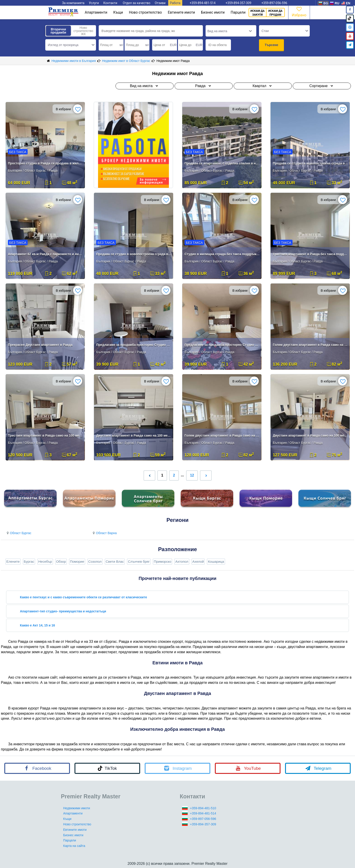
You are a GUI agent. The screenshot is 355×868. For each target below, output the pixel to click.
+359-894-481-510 (203, 808)
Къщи (118, 12)
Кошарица (216, 561)
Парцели (238, 12)
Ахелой (198, 561)
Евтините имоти (181, 12)
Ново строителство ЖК (83, 31)
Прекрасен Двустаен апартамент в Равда (40, 345)
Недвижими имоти (77, 808)
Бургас (29, 561)
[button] (71, 45)
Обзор (61, 561)
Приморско (162, 561)
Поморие (77, 561)
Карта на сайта (74, 846)
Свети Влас (115, 561)
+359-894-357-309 (203, 824)
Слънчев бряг (139, 561)
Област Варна (104, 533)
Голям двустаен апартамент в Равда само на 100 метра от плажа (311, 345)
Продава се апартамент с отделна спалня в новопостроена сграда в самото (222, 163)
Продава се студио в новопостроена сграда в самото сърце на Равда (311, 163)
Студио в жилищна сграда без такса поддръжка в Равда (222, 254)
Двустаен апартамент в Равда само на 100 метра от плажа (134, 435)
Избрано (299, 11)
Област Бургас (18, 533)
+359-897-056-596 (203, 819)
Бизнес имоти (213, 12)
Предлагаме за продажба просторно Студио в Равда (134, 345)
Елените (13, 561)
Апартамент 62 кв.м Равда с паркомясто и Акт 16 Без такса (46, 254)
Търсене (271, 45)
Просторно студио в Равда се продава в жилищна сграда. (46, 163)
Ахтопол (182, 561)
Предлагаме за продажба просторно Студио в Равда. (222, 345)
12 (192, 475)
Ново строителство (145, 12)
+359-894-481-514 (203, 813)
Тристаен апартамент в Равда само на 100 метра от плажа (46, 435)
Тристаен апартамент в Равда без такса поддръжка (311, 254)
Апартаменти (96, 12)
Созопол (95, 561)
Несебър (45, 561)
